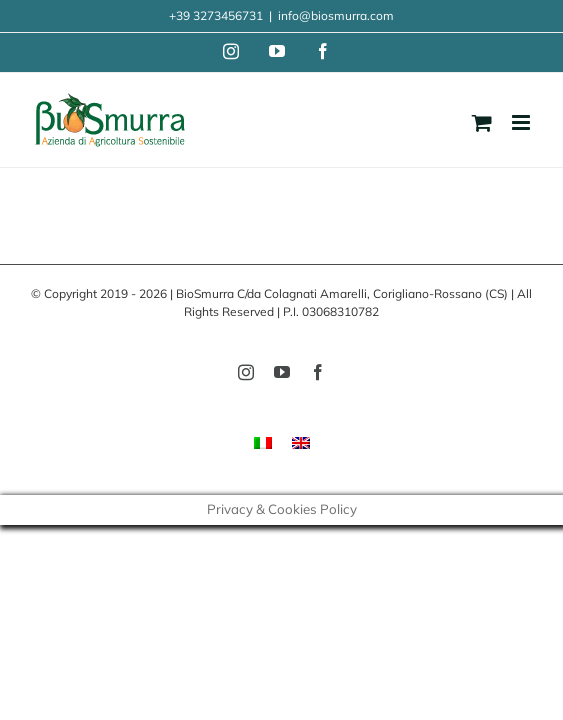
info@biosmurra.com (336, 15)
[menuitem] (263, 441)
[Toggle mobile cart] (482, 122)
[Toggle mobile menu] (522, 122)
